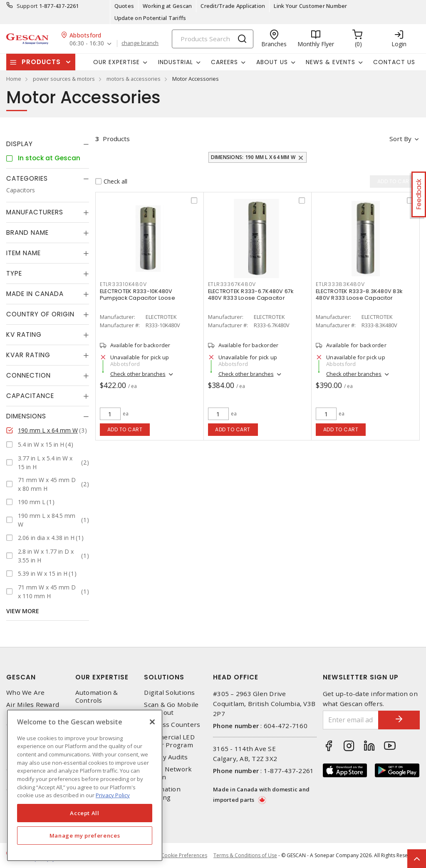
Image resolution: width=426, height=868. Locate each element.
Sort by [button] (400, 139)
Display (20, 144)
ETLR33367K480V (232, 284)
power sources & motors (64, 79)
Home (14, 79)
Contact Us (394, 62)
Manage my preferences (85, 836)
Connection (28, 375)
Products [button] (41, 62)
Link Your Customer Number (310, 6)
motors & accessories (134, 79)
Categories (27, 178)
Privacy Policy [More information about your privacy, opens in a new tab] (113, 795)
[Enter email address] (351, 720)
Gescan (21, 677)
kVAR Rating (28, 355)
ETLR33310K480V (123, 284)
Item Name (24, 253)
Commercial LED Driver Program (169, 741)
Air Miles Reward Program (33, 709)
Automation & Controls (97, 696)
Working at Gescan (167, 6)
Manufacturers (35, 212)
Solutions (164, 677)
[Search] (213, 39)
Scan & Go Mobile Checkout (171, 709)
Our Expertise (102, 677)
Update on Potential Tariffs (150, 18)
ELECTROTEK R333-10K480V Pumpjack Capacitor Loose (137, 295)
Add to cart (125, 429)
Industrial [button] (176, 62)
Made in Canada (35, 294)
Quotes (124, 6)
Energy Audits (166, 757)
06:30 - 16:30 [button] (87, 44)
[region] (85, 785)
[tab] (48, 144)
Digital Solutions (169, 693)
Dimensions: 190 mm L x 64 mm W (253, 157)
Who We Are (26, 693)
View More (23, 611)
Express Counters (172, 725)
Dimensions (26, 416)
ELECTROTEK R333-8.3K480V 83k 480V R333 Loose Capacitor (359, 295)
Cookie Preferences (184, 856)
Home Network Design (168, 773)
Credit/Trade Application (233, 6)
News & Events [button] (331, 62)
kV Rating (24, 335)
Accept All (85, 813)
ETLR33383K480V (340, 284)
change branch (140, 43)
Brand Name (27, 233)
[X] (152, 722)
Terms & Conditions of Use (245, 855)
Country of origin (40, 314)
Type (14, 273)
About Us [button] (272, 62)
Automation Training (162, 793)
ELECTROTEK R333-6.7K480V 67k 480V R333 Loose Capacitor (251, 295)
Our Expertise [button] (116, 62)
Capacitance (30, 396)
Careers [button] (224, 62)
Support (27, 6)
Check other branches (138, 374)
